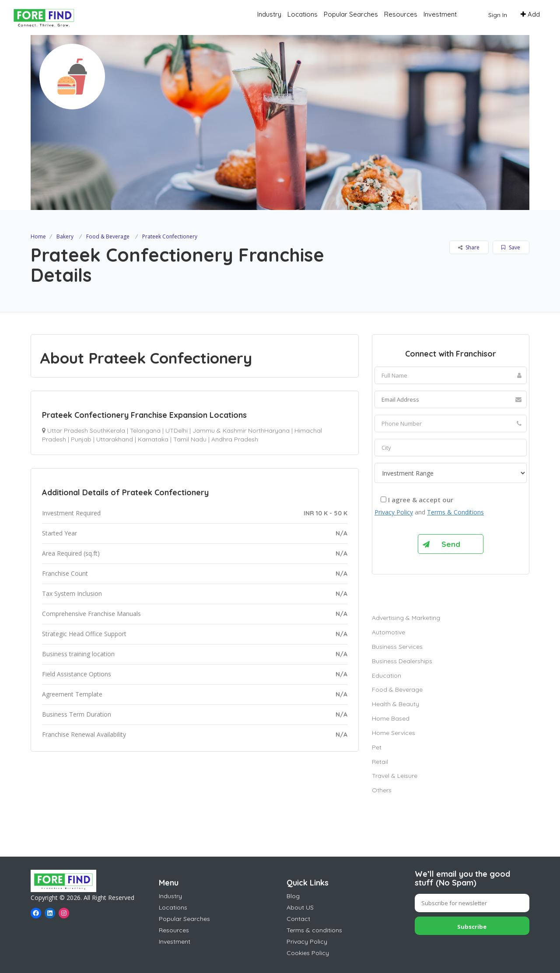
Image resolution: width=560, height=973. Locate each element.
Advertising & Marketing (406, 618)
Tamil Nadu (190, 439)
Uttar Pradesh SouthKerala (86, 430)
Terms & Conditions (455, 512)
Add (530, 14)
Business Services (397, 647)
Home (38, 236)
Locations (303, 14)
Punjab (81, 439)
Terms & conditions (314, 930)
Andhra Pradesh (235, 439)
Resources (401, 14)
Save (511, 247)
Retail (380, 762)
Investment (440, 14)
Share (469, 247)
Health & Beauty (395, 704)
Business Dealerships (402, 661)
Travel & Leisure (395, 776)
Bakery (65, 236)
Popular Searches (351, 14)
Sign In (498, 15)
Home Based (391, 718)
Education (387, 675)
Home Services (394, 733)
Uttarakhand (115, 439)
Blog (293, 896)
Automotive (388, 632)
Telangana (145, 430)
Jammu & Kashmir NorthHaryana (241, 430)
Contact (298, 919)
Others (382, 790)
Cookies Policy (308, 953)
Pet (377, 747)
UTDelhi (177, 430)
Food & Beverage (108, 236)
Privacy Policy (394, 512)
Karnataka (153, 439)
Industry (269, 14)
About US (300, 907)
